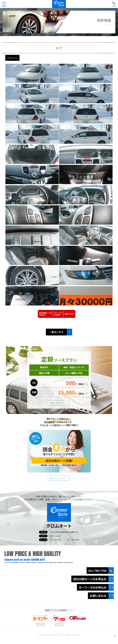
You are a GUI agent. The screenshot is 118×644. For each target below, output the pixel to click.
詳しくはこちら (58, 403)
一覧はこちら (56, 332)
